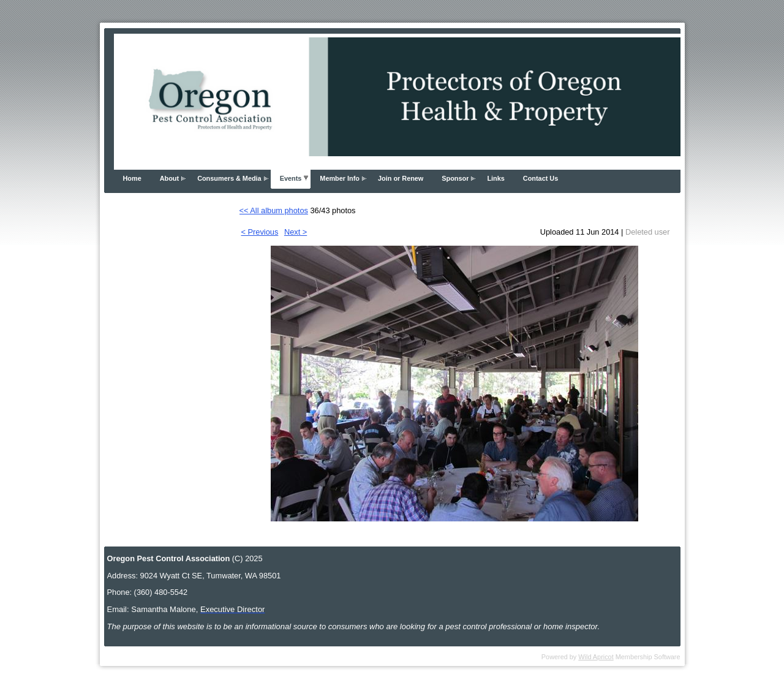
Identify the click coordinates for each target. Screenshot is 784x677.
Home (132, 178)
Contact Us (541, 178)
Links (496, 178)
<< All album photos (274, 210)
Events (291, 178)
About (169, 178)
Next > (296, 232)
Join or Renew (401, 178)
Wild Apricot (596, 657)
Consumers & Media (229, 178)
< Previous (260, 232)
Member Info (340, 178)
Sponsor (455, 178)
